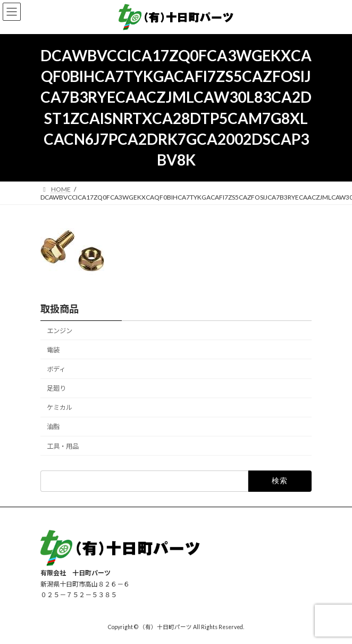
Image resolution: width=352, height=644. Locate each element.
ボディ (56, 369)
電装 (53, 350)
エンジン (60, 331)
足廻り (56, 388)
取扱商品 (60, 309)
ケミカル (60, 407)
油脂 (53, 427)
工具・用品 (63, 446)
